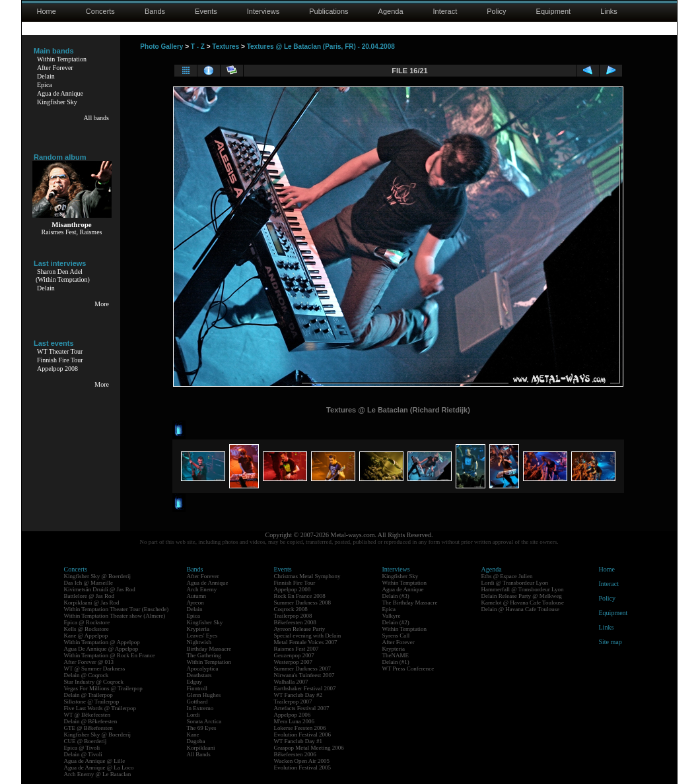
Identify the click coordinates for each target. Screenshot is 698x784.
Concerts (100, 11)
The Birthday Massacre (410, 603)
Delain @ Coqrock (87, 675)
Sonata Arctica (204, 721)
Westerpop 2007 (294, 662)
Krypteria (198, 629)
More (102, 304)
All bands (96, 118)
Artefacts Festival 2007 (302, 708)
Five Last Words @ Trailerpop (100, 708)
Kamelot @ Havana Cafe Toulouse (523, 603)
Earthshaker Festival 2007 (305, 688)
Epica (45, 85)
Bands (155, 11)
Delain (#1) (396, 662)
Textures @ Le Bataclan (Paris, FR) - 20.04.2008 (321, 47)
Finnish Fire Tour (60, 360)
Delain (46, 76)
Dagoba (196, 741)
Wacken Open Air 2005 (302, 761)
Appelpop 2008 (57, 369)
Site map (611, 642)
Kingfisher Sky (57, 102)
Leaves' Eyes (202, 636)
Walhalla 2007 (291, 682)
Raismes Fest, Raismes (72, 232)
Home (47, 11)
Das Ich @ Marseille (89, 583)
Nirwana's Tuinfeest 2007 (304, 675)
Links (609, 11)
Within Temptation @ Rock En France (110, 655)
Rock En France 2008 (300, 596)
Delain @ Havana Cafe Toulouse (520, 609)
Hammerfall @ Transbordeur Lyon (523, 589)
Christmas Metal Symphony (307, 576)
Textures (226, 47)
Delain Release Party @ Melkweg (522, 596)
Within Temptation (62, 59)
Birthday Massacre (209, 649)
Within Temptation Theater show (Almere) (115, 616)
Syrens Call (396, 636)
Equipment (554, 11)
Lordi (193, 715)
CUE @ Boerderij (86, 741)
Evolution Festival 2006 (303, 735)
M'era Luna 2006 (295, 721)
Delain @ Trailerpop (88, 695)
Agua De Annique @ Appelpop (101, 649)
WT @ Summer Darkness (95, 669)
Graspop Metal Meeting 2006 (309, 748)
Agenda (391, 11)
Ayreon (195, 603)
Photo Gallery (161, 47)
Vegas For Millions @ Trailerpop (103, 688)
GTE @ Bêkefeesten (88, 728)
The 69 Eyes (202, 728)
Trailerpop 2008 (293, 616)
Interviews (263, 11)
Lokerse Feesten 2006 (300, 728)
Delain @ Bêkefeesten (91, 721)
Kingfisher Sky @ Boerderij (98, 576)
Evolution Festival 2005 (303, 768)
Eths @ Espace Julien (507, 576)
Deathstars (199, 675)
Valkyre (392, 616)
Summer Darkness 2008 (303, 603)
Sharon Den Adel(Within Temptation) (63, 276)
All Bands (199, 754)
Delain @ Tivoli (83, 754)
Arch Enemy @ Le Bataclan (98, 774)
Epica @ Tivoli (82, 748)
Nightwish (199, 642)
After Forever (55, 68)
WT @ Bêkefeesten (87, 715)
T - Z (198, 47)
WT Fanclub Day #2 (298, 695)
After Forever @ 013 (89, 662)
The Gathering (204, 655)
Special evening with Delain (308, 636)
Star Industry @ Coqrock (94, 682)
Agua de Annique (60, 93)
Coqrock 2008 (291, 609)
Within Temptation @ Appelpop (102, 642)
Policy (496, 11)
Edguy (195, 682)
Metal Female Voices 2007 (306, 642)
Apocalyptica (203, 669)
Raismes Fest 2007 (297, 649)
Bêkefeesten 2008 (295, 622)
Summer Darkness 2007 (303, 669)
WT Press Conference (408, 669)
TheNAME (396, 655)
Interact (445, 11)
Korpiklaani (201, 748)
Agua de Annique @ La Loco (99, 768)
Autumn (197, 596)
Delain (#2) (396, 622)
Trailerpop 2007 (293, 702)
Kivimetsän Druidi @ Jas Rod (100, 589)
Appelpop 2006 (293, 715)
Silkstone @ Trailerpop (92, 702)
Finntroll (197, 688)
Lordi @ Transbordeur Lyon (515, 583)
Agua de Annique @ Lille (95, 761)
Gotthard (197, 702)
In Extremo (200, 708)
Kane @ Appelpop (86, 636)
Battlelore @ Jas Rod (89, 596)
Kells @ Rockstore (87, 629)
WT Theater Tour (60, 351)
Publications (329, 11)
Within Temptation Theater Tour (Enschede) (117, 609)
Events (206, 11)
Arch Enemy (202, 589)
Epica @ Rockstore (87, 622)
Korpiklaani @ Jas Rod (92, 603)
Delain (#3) (396, 596)
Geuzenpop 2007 (294, 655)
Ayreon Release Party (300, 629)
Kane (193, 735)
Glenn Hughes (204, 695)
